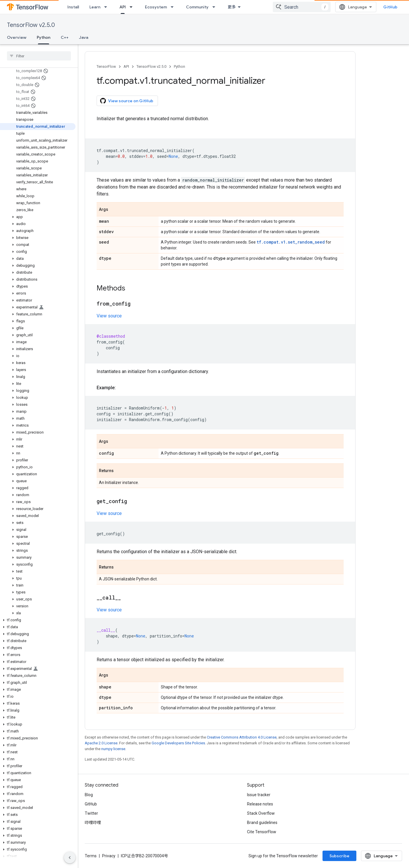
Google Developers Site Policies (178, 743)
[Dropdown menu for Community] (215, 7)
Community (197, 7)
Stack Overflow (261, 813)
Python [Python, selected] (44, 37)
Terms (91, 856)
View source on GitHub (127, 101)
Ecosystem (156, 7)
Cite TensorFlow (262, 832)
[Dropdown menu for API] (133, 7)
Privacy (109, 856)
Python (179, 66)
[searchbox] (39, 56)
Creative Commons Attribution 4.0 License (242, 737)
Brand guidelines (262, 823)
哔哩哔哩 (93, 823)
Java (84, 37)
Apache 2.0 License (101, 743)
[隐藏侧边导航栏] (70, 858)
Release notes (260, 804)
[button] (38, 217)
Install (73, 7)
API (126, 66)
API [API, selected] (123, 7)
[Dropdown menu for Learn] (107, 7)
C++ (65, 37)
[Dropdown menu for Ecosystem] (174, 7)
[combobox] (302, 7)
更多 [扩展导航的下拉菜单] (232, 7)
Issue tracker (259, 795)
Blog (89, 795)
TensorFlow (106, 66)
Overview (17, 37)
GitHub (390, 7)
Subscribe (339, 856)
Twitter (91, 813)
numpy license (113, 749)
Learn (95, 7)
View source (109, 316)
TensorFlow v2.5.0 (31, 25)
